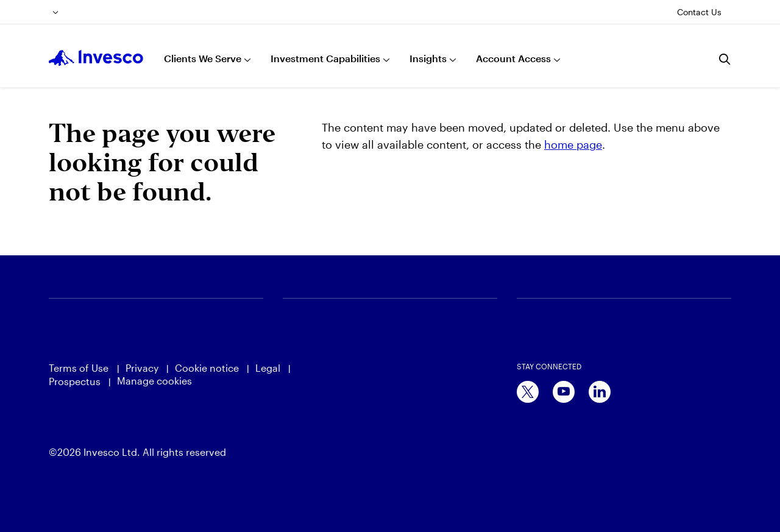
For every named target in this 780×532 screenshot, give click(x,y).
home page (573, 144)
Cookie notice (207, 368)
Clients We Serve (203, 58)
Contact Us (699, 12)
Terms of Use (80, 368)
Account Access (513, 58)
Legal (268, 368)
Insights (428, 58)
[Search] (725, 59)
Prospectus (75, 381)
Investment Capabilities (325, 58)
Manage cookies (154, 381)
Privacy (142, 368)
